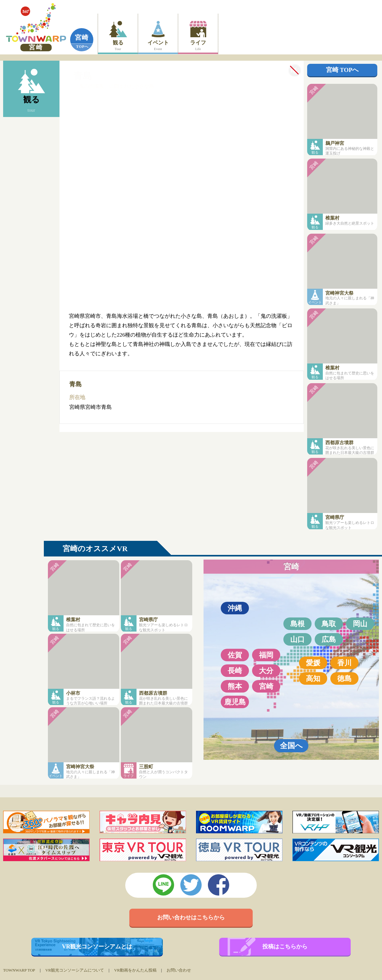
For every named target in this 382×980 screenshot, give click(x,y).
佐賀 (235, 655)
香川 (344, 663)
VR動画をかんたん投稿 (135, 970)
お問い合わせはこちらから (191, 917)
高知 (313, 678)
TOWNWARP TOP (19, 970)
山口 (297, 639)
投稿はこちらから (285, 947)
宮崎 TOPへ (342, 70)
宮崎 (82, 38)
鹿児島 (235, 702)
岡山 (360, 624)
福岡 (266, 655)
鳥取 (329, 624)
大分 (266, 671)
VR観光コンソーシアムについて (75, 970)
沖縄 (235, 608)
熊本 (235, 686)
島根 (297, 624)
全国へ (291, 746)
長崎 (235, 671)
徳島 (344, 678)
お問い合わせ (179, 970)
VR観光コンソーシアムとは (97, 947)
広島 (329, 639)
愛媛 (313, 663)
